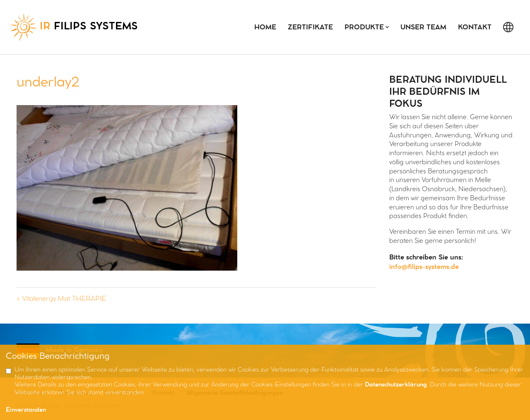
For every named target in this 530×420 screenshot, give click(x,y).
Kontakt (475, 28)
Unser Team (423, 28)
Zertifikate (310, 28)
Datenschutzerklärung (396, 385)
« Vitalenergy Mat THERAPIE (61, 299)
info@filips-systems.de (424, 267)
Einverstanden (26, 410)
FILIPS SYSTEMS (74, 27)
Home (265, 28)
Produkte (364, 28)
